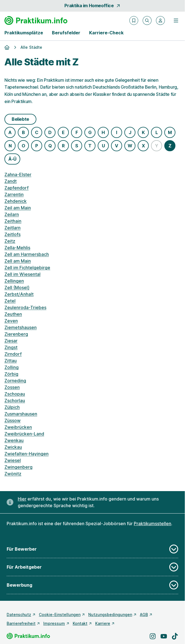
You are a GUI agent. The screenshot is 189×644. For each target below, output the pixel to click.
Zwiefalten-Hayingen (27, 454)
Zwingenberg (18, 467)
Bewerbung (92, 585)
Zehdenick (16, 201)
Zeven (11, 321)
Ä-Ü (12, 159)
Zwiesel (13, 460)
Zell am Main (18, 261)
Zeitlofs (12, 234)
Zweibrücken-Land (24, 434)
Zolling (12, 367)
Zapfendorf (17, 188)
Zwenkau (14, 440)
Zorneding (15, 381)
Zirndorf (13, 354)
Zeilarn (12, 214)
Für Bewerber (92, 549)
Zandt (11, 181)
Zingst (11, 347)
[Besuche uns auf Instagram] (153, 636)
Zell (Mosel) (17, 288)
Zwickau (13, 447)
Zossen (12, 387)
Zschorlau (15, 401)
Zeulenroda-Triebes (25, 307)
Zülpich (12, 407)
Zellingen (14, 281)
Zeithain (13, 221)
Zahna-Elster (18, 175)
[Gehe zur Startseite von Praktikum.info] (36, 20)
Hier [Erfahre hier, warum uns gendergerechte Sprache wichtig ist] (22, 499)
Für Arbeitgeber (92, 567)
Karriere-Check (106, 33)
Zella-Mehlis (17, 248)
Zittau (11, 361)
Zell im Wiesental (22, 274)
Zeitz (10, 241)
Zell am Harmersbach (27, 254)
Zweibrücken (18, 427)
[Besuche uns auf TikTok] (175, 636)
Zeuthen (13, 314)
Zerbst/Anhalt (19, 294)
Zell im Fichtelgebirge (27, 268)
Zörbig (11, 374)
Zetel (10, 301)
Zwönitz (13, 474)
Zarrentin (14, 194)
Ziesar (11, 341)
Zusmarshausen (21, 414)
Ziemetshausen (21, 327)
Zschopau (15, 394)
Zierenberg (16, 334)
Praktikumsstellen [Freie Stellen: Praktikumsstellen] (153, 524)
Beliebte (20, 119)
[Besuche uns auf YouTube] (164, 636)
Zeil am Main (18, 208)
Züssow (12, 420)
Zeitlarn (12, 228)
